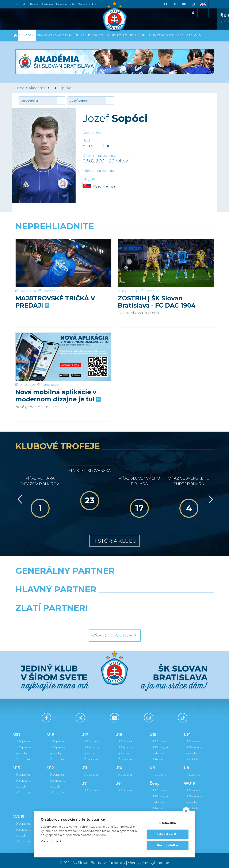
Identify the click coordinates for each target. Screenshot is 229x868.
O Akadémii (27, 35)
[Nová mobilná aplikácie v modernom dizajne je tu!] (63, 346)
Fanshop (49, 275)
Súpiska (64, 88)
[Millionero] (148, 595)
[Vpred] (210, 494)
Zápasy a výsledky (23, 745)
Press (34, 4)
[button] (42, 101)
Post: (87, 141)
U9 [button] (137, 35)
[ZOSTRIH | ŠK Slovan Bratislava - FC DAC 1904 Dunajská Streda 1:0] (166, 255)
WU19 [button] (170, 35)
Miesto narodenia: (99, 171)
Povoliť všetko (168, 845)
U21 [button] (76, 35)
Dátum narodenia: (99, 156)
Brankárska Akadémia (54, 35)
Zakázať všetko (168, 834)
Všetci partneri (115, 630)
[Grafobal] (80, 595)
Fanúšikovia (50, 366)
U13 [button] (113, 35)
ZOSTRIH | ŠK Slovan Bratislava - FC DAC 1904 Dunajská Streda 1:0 (157, 286)
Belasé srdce (87, 4)
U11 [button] (125, 35)
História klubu (114, 536)
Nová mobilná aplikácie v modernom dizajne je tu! (58, 377)
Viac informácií (51, 841)
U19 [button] (82, 35)
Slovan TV (152, 275)
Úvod (20, 88)
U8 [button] (143, 35)
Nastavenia (168, 823)
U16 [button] (94, 35)
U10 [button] (131, 35)
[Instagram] (193, 4)
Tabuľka (23, 754)
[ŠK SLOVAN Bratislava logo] (115, 16)
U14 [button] (107, 35)
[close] (186, 811)
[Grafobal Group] (140, 613)
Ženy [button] (161, 35)
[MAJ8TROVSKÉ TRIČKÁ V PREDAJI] (63, 255)
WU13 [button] (188, 35)
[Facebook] (165, 4)
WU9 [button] (197, 35)
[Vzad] (19, 494)
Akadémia (38, 88)
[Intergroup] (89, 613)
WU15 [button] (179, 35)
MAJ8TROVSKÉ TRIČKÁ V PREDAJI (55, 286)
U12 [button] (119, 35)
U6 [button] (154, 35)
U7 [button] (148, 35)
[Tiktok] (193, 13)
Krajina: (89, 179)
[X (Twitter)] (175, 4)
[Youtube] (184, 4)
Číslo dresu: (93, 132)
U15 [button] (101, 35)
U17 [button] (88, 35)
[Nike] (114, 576)
